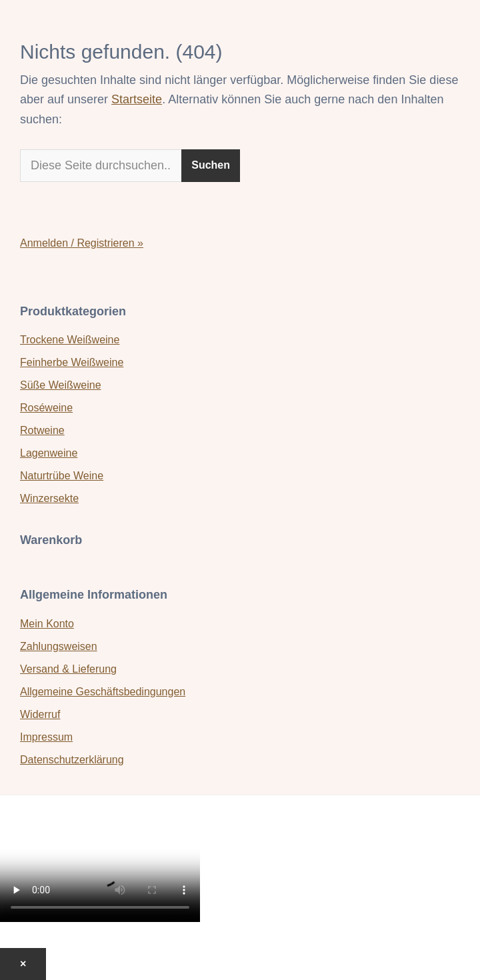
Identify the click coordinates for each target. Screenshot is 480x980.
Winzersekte (49, 498)
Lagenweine (49, 453)
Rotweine (42, 430)
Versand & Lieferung (68, 669)
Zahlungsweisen (59, 646)
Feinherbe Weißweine (72, 362)
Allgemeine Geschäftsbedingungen (103, 692)
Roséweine (46, 408)
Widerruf (40, 714)
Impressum (46, 737)
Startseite (137, 99)
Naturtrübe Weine (62, 476)
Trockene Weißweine (70, 340)
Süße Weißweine (61, 385)
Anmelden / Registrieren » (82, 243)
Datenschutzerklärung (72, 760)
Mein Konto (47, 624)
